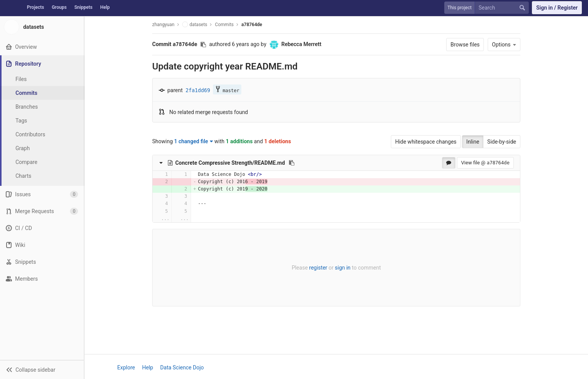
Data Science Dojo (182, 367)
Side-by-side (502, 142)
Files (21, 79)
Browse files (465, 45)
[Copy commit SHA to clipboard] (203, 45)
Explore (126, 367)
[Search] (503, 8)
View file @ (485, 163)
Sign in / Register (557, 8)
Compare (26, 162)
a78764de (252, 25)
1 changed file (194, 141)
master (227, 90)
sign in (343, 268)
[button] (42, 369)
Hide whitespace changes (426, 142)
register (318, 268)
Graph (22, 148)
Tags (21, 121)
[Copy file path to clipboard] (292, 163)
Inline (473, 142)
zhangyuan (163, 25)
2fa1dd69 (198, 90)
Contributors (30, 134)
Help (105, 7)
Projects (36, 7)
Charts (23, 176)
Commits (26, 93)
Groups (59, 7)
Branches (27, 107)
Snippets (83, 7)
